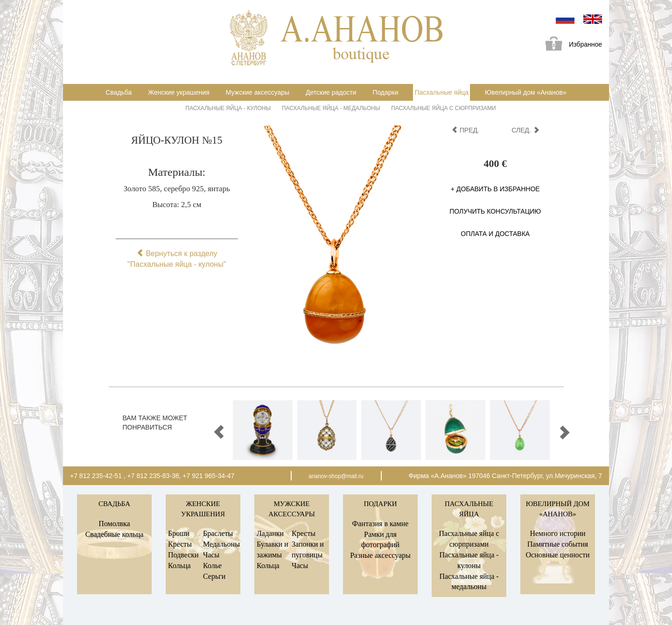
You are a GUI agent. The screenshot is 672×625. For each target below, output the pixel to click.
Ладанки (270, 533)
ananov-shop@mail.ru (336, 476)
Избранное (570, 45)
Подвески (183, 555)
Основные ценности (557, 555)
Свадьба (119, 92)
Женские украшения (179, 92)
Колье (212, 566)
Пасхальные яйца (441, 92)
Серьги (214, 576)
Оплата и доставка (495, 234)
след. (525, 130)
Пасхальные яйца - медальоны (331, 108)
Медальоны (221, 544)
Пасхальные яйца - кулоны (228, 108)
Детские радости (331, 92)
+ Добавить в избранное (495, 189)
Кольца (179, 566)
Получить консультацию (495, 211)
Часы (211, 555)
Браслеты (218, 533)
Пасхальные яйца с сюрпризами (443, 108)
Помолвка (114, 524)
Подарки (385, 92)
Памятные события (558, 544)
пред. (465, 130)
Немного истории (557, 533)
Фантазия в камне (381, 524)
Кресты (180, 544)
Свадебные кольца (115, 534)
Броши (179, 533)
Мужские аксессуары (258, 92)
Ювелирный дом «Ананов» (526, 92)
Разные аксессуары (380, 555)
